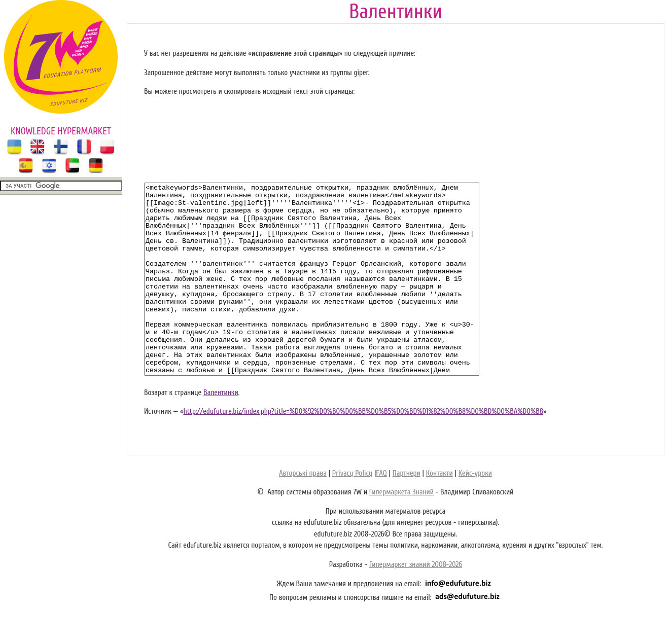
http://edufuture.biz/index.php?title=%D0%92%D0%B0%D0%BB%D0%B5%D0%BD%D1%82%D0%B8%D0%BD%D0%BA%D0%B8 (363, 450)
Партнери (407, 511)
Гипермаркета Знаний (401, 530)
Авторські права (303, 511)
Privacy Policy (352, 511)
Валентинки (221, 431)
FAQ (381, 511)
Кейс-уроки (475, 511)
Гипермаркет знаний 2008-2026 (416, 603)
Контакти (439, 511)
